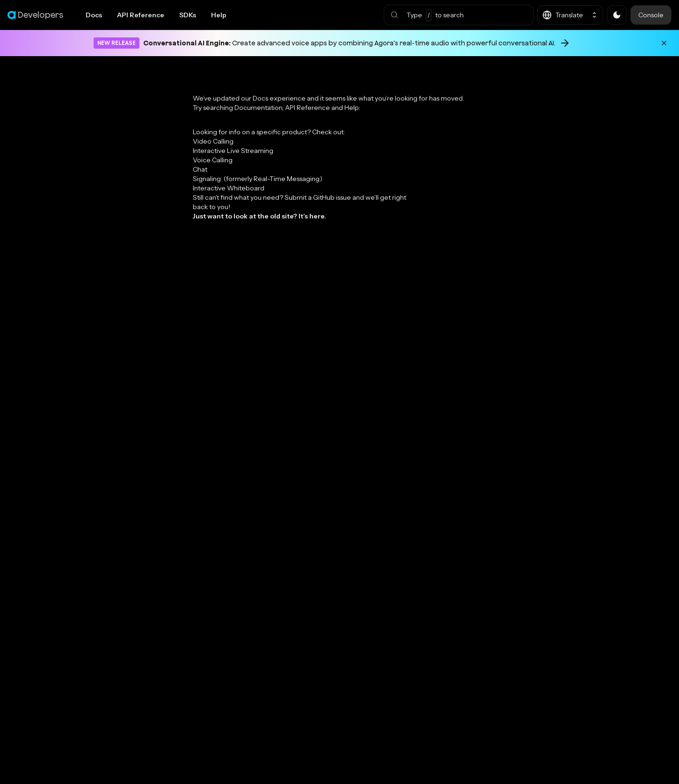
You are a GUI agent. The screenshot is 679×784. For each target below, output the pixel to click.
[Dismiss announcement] (664, 43)
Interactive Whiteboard (229, 188)
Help (219, 15)
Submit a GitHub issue (318, 197)
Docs (94, 15)
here (317, 216)
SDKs (188, 15)
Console (651, 15)
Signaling (258, 179)
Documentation (258, 108)
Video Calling (213, 141)
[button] (459, 15)
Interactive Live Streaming (233, 151)
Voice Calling (213, 160)
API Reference (141, 15)
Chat (200, 169)
